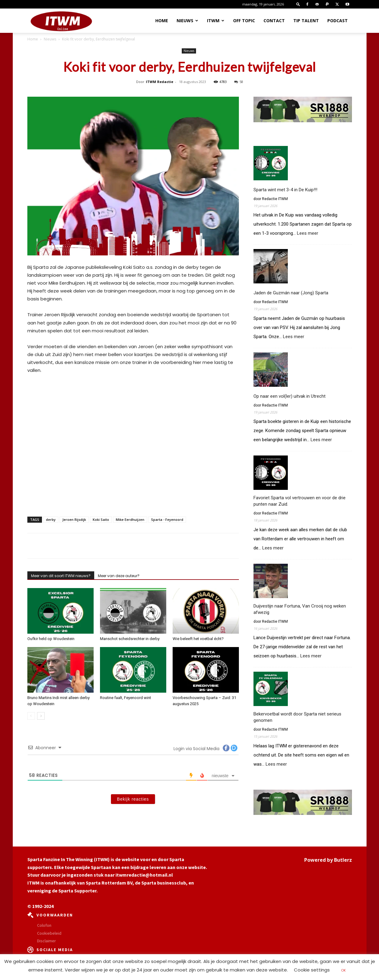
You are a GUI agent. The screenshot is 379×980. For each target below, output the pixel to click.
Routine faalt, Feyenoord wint (126, 698)
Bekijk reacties (133, 799)
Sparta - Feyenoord (167, 519)
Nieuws (187, 21)
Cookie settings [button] (312, 970)
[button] (298, 4)
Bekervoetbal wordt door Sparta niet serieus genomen (297, 717)
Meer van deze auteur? (119, 576)
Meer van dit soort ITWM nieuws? (61, 576)
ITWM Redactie (160, 82)
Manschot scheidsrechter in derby (130, 639)
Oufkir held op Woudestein (51, 639)
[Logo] (61, 21)
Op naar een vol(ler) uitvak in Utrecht (289, 396)
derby (51, 519)
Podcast (338, 21)
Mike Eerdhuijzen (130, 519)
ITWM (216, 21)
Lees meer (308, 233)
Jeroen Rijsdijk (74, 519)
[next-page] (41, 716)
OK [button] (343, 970)
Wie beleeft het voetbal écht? (198, 639)
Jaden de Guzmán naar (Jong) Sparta (291, 293)
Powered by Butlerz (328, 860)
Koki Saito (101, 519)
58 (239, 82)
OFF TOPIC (244, 21)
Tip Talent (306, 21)
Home (162, 21)
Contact (274, 21)
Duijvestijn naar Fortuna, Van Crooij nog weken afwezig (300, 609)
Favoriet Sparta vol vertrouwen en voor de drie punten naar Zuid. (300, 501)
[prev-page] (31, 716)
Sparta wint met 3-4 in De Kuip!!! (285, 190)
